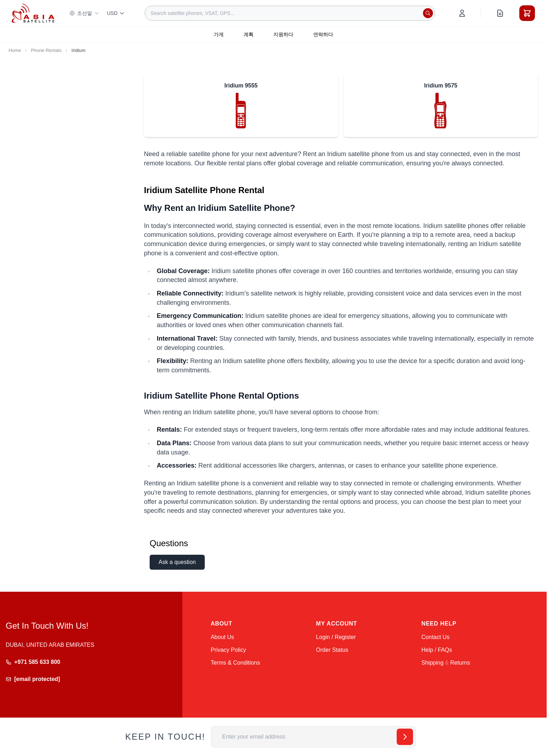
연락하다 (323, 34)
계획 (248, 34)
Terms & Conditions (235, 663)
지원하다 (283, 34)
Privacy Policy (229, 650)
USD (116, 13)
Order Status (332, 650)
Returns (460, 663)
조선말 (84, 13)
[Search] (428, 13)
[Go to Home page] (33, 13)
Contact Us (436, 637)
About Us (223, 637)
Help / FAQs (437, 650)
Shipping (433, 663)
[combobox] (290, 13)
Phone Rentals (46, 50)
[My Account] (462, 13)
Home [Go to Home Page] (15, 50)
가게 (219, 34)
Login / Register (336, 637)
